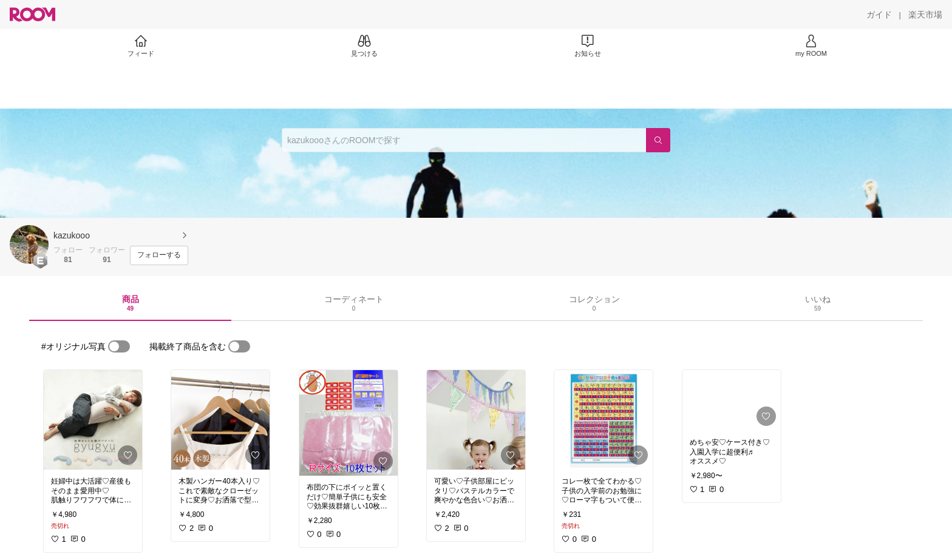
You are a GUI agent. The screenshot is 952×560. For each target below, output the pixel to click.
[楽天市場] (925, 15)
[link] (93, 420)
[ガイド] (879, 15)
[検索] (658, 140)
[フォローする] (159, 255)
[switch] (119, 346)
